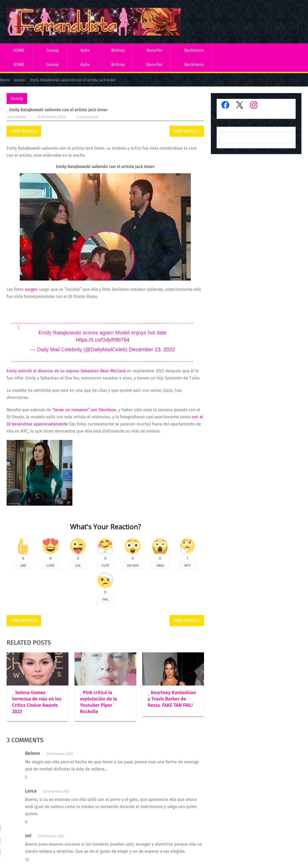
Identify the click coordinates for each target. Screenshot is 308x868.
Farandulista (17, 117)
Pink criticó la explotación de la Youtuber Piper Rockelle (99, 702)
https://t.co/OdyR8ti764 (103, 340)
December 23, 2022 (152, 349)
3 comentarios (87, 117)
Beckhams (194, 50)
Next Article (186, 131)
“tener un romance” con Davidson (84, 410)
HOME (19, 50)
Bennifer (155, 50)
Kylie (85, 50)
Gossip (52, 50)
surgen (31, 289)
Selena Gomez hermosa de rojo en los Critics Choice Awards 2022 (37, 702)
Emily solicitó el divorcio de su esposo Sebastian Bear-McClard (66, 371)
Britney (118, 50)
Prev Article (24, 131)
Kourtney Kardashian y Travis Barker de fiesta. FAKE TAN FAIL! (172, 699)
